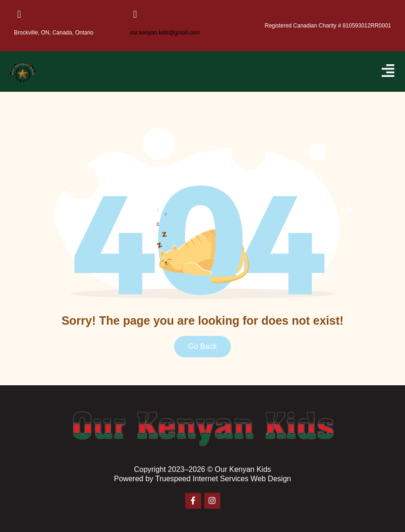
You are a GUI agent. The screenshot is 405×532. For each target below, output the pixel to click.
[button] (388, 72)
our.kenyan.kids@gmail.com (165, 33)
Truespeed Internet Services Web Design (223, 479)
